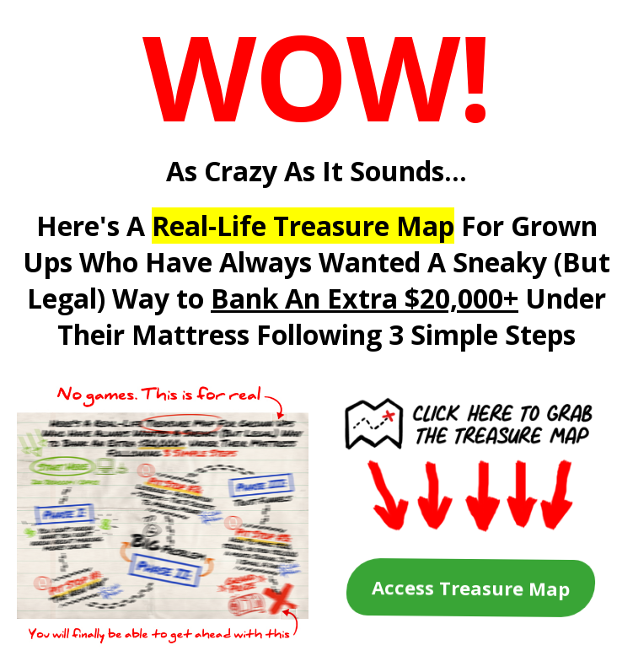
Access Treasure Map (471, 588)
